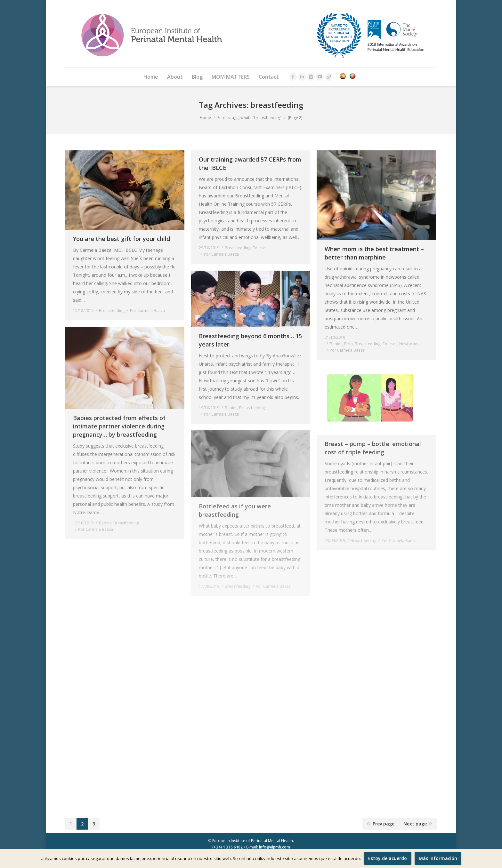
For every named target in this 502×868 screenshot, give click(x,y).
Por (147, 311)
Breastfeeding (112, 311)
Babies (336, 344)
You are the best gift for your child (121, 239)
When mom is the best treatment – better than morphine (374, 253)
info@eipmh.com (275, 847)
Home (205, 118)
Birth (348, 344)
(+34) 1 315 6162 (227, 847)
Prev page (384, 824)
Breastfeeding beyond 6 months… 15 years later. (250, 340)
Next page (415, 824)
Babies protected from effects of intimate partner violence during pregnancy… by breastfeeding (119, 426)
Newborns (409, 344)
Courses (260, 248)
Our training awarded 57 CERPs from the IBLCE (250, 163)
